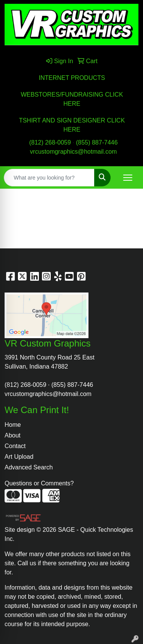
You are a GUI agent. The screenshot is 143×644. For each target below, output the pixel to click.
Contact (15, 446)
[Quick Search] (49, 178)
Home (13, 425)
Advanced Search (29, 467)
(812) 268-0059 (50, 142)
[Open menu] (128, 178)
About (13, 435)
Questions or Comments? (39, 483)
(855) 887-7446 (97, 142)
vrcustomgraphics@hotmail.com (74, 152)
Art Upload (19, 457)
